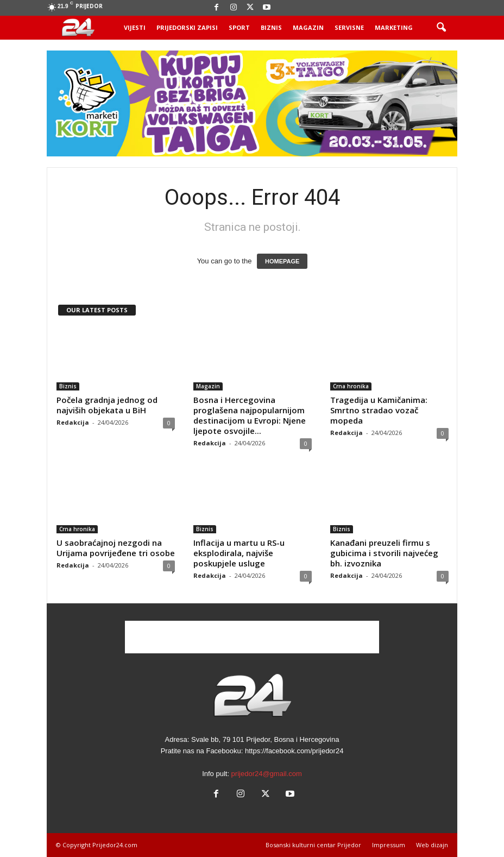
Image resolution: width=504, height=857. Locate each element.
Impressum (389, 845)
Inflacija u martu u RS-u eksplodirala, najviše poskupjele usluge (239, 553)
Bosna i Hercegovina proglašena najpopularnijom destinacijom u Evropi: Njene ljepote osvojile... (250, 415)
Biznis (271, 27)
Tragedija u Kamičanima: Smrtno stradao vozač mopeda (379, 410)
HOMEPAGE (282, 261)
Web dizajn (432, 845)
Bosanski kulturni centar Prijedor (313, 845)
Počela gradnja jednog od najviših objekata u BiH (107, 405)
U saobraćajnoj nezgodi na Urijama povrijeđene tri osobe (116, 548)
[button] (441, 28)
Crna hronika (351, 386)
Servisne (349, 27)
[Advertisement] (252, 637)
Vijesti (135, 27)
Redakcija (73, 422)
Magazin (308, 27)
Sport (239, 27)
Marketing (394, 27)
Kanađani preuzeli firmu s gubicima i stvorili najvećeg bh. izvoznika (384, 553)
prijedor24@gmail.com (267, 774)
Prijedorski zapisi (187, 27)
